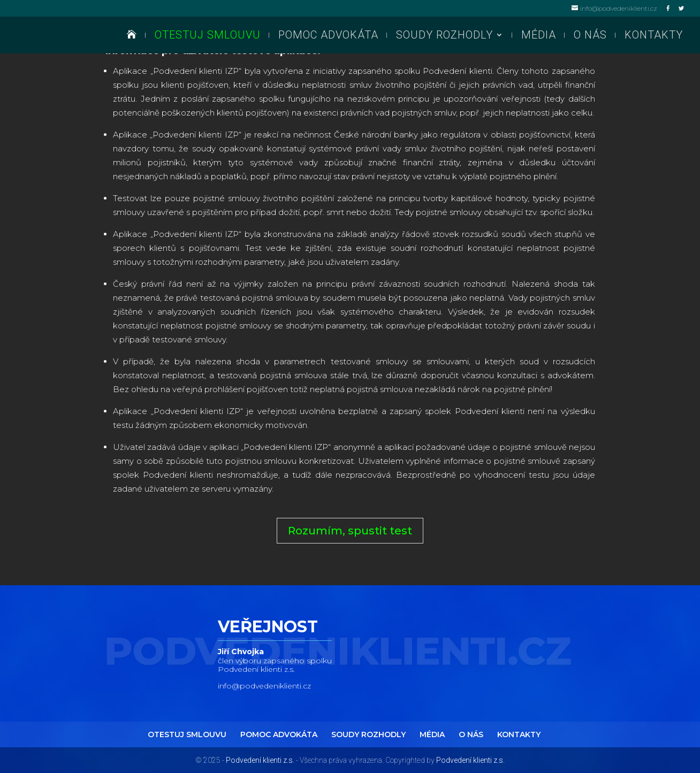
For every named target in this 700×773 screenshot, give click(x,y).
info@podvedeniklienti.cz (264, 686)
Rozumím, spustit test (350, 531)
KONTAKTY (654, 37)
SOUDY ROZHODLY (444, 37)
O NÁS (590, 37)
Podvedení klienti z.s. (260, 760)
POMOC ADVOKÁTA (328, 37)
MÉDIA (539, 37)
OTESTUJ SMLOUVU (208, 37)
